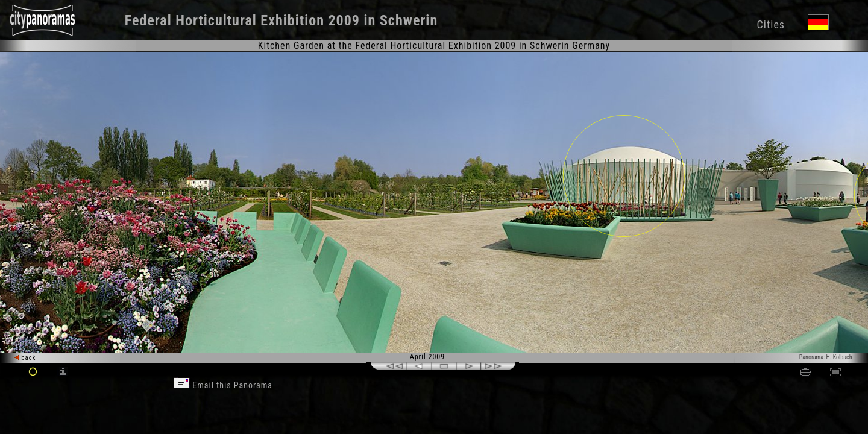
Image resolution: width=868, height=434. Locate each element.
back (25, 358)
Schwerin (409, 20)
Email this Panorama (223, 385)
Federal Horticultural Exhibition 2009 (242, 20)
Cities (771, 24)
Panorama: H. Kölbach (826, 357)
